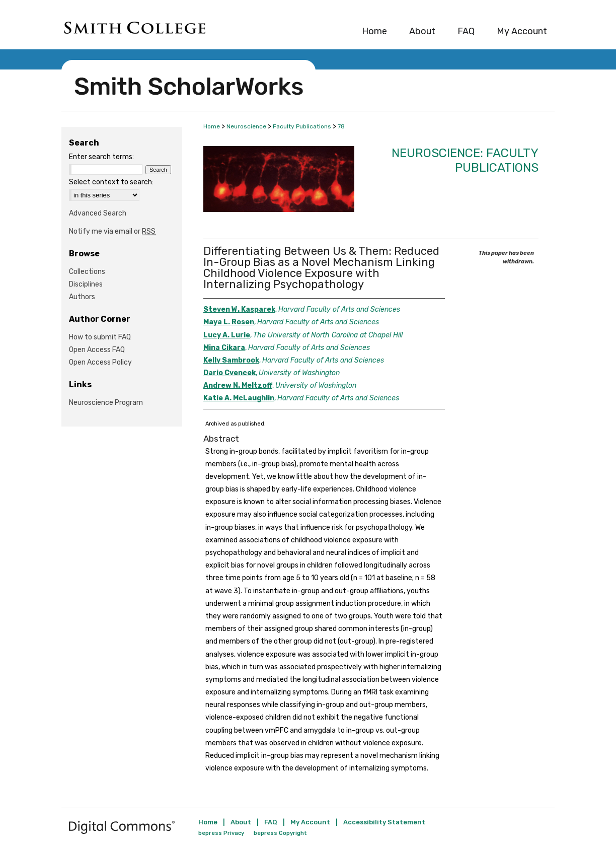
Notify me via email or (112, 231)
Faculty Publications (302, 126)
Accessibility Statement (384, 822)
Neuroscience (246, 126)
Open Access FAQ (97, 350)
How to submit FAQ (100, 337)
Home (212, 126)
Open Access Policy (100, 362)
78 (341, 126)
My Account (310, 822)
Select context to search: (111, 182)
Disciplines (86, 284)
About (241, 822)
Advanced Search (98, 213)
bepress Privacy (221, 833)
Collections (87, 272)
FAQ (271, 822)
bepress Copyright (280, 833)
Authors (82, 297)
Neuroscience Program (106, 403)
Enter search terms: (101, 157)
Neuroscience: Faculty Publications (465, 160)
